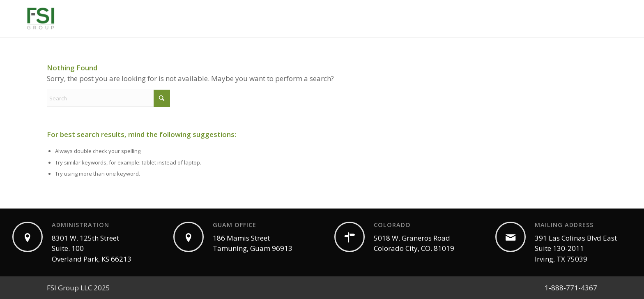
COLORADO (392, 225)
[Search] (108, 98)
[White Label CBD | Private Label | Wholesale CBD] (41, 19)
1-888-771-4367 (571, 288)
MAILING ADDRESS (564, 225)
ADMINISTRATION (80, 225)
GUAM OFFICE (235, 225)
